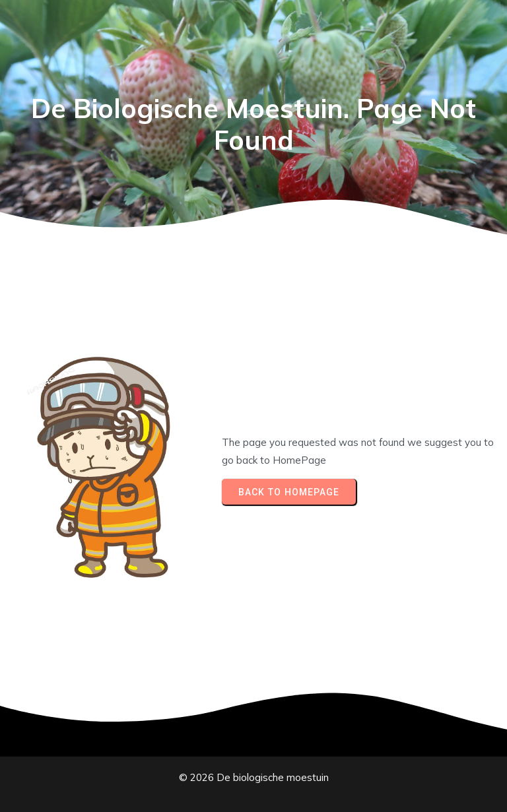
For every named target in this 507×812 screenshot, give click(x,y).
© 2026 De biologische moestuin (254, 777)
